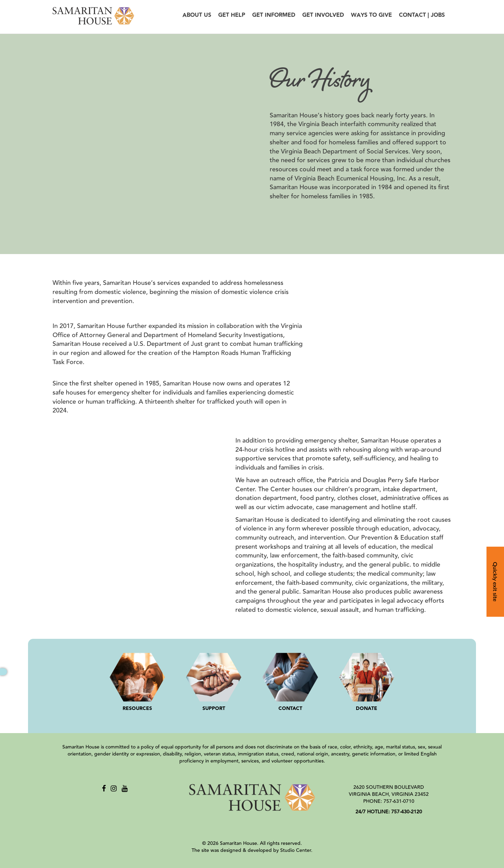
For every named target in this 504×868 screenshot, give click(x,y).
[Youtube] (125, 789)
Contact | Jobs (422, 15)
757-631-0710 (399, 801)
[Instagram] (114, 789)
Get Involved (323, 15)
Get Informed (274, 15)
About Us (197, 15)
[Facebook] (104, 789)
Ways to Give (371, 15)
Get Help (232, 15)
